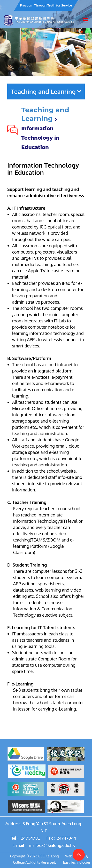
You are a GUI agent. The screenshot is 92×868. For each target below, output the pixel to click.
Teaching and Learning (46, 91)
